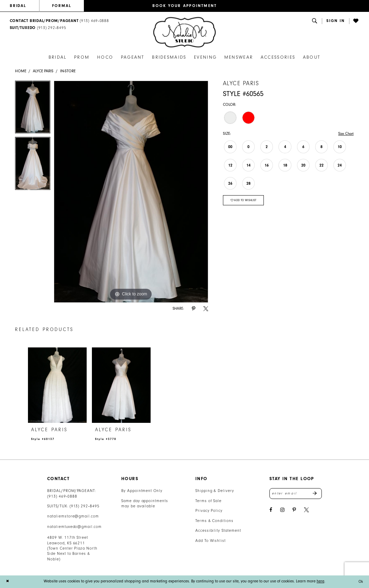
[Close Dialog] (8, 582)
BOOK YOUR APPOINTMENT (185, 6)
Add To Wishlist (211, 541)
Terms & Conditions (214, 521)
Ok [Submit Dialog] (360, 582)
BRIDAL (18, 6)
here (320, 581)
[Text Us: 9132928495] (38, 28)
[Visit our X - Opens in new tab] (306, 511)
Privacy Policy (209, 511)
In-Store (68, 71)
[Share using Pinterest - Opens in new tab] (194, 309)
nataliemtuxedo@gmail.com (74, 527)
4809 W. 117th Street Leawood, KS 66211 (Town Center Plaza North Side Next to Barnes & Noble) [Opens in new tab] (72, 548)
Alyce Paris (43, 71)
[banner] (184, 32)
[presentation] (57, 385)
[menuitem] (24, 6)
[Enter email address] (296, 494)
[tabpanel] (33, 109)
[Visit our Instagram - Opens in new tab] (282, 511)
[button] (336, 21)
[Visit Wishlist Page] (356, 21)
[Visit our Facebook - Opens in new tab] (271, 511)
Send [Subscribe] (317, 494)
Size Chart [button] (345, 134)
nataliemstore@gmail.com (73, 516)
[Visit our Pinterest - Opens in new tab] (294, 511)
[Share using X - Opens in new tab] (206, 309)
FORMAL (62, 6)
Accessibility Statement (218, 531)
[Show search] (315, 21)
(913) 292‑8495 (85, 506)
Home (21, 71)
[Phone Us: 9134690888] (59, 21)
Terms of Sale (209, 501)
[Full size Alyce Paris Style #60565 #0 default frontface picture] (131, 192)
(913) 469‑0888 (62, 496)
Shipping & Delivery (215, 491)
